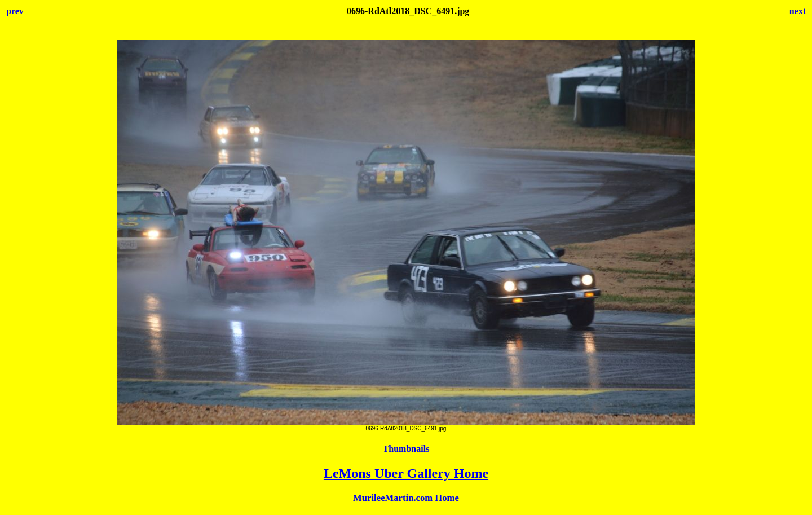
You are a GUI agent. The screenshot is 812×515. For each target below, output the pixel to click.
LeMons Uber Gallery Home (406, 473)
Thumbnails (406, 449)
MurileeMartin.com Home (406, 498)
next (798, 11)
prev (15, 11)
